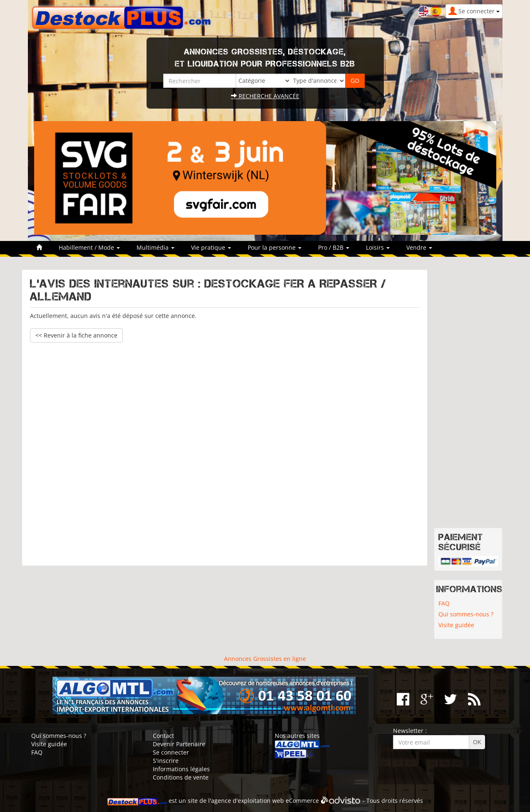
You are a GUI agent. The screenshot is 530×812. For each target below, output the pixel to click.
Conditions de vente (181, 777)
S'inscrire (166, 761)
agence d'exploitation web (248, 801)
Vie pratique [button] (211, 247)
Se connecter (171, 752)
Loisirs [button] (378, 247)
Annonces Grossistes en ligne (265, 659)
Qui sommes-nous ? (466, 614)
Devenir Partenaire (179, 744)
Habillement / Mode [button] (89, 247)
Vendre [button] (419, 247)
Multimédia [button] (156, 247)
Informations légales (181, 769)
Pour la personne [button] (275, 247)
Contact (163, 736)
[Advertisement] (225, 450)
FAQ (444, 603)
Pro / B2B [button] (334, 247)
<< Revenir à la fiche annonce (76, 335)
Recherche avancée (265, 96)
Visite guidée (456, 625)
